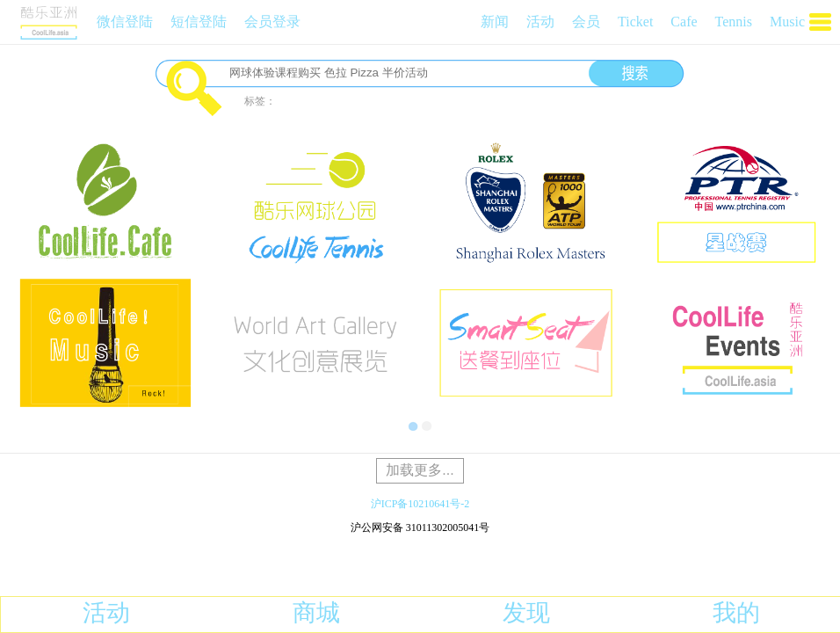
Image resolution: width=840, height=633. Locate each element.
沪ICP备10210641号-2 (420, 504)
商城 (316, 613)
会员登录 (272, 22)
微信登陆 (125, 22)
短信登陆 (199, 22)
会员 (586, 22)
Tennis (734, 22)
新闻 (495, 22)
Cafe (684, 22)
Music (787, 22)
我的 (736, 613)
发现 (526, 613)
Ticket (635, 22)
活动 (540, 22)
